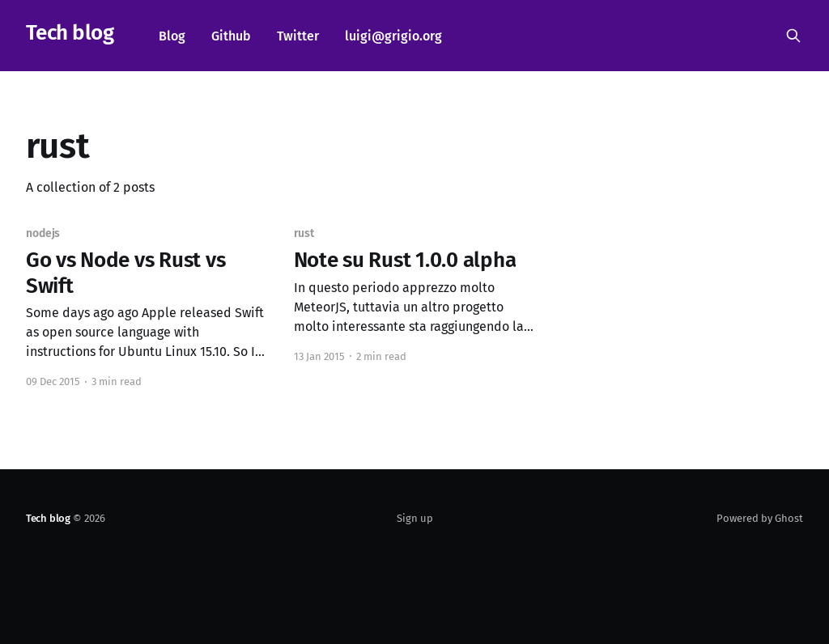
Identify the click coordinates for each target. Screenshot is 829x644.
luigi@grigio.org (393, 36)
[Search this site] (793, 36)
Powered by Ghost (760, 518)
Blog (172, 36)
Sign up (415, 518)
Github (231, 36)
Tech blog (70, 34)
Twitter (298, 36)
